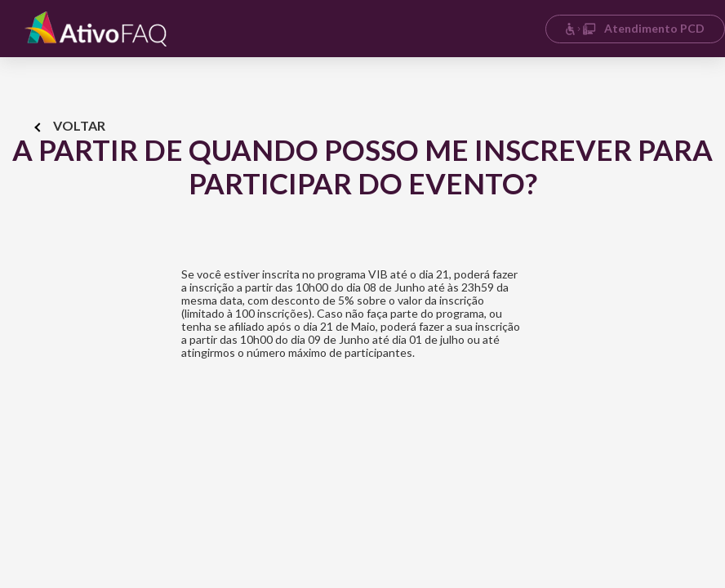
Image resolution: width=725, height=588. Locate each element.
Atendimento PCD (635, 28)
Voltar (71, 125)
